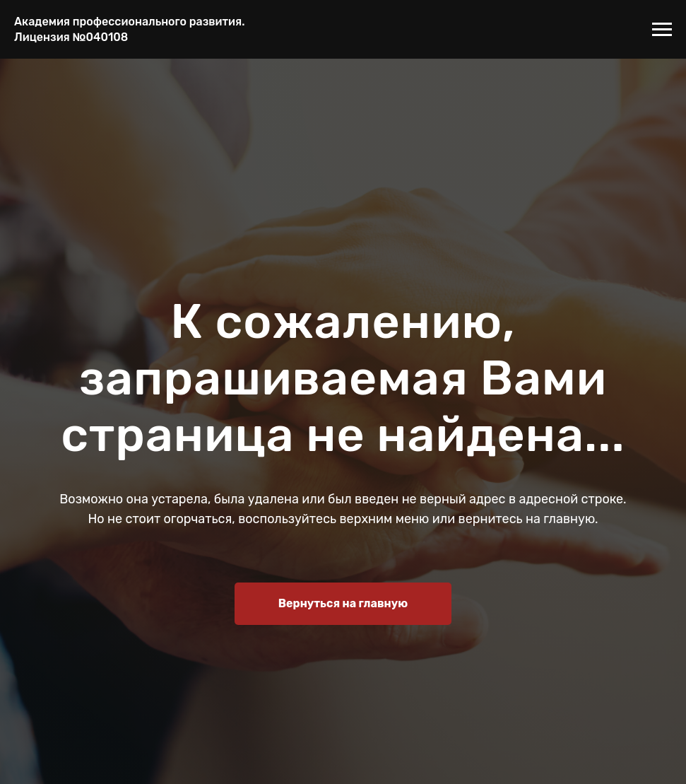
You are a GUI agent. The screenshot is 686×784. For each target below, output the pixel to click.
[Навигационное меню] (662, 30)
